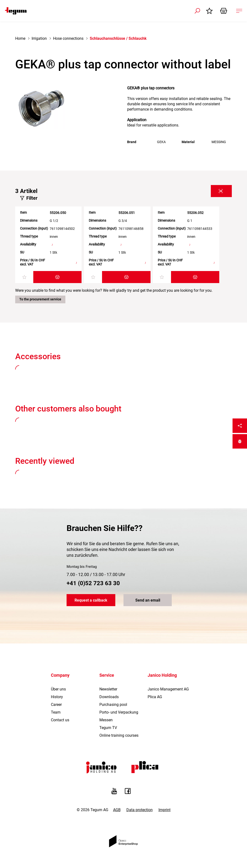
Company (60, 675)
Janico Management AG (168, 689)
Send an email (148, 600)
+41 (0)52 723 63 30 (93, 583)
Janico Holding (162, 675)
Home (20, 38)
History (57, 697)
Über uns (58, 689)
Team (56, 712)
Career (56, 705)
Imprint (165, 810)
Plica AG (155, 697)
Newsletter (108, 689)
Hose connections (68, 38)
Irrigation (39, 38)
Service (107, 675)
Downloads (109, 697)
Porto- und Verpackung (119, 712)
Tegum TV (108, 728)
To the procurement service (40, 299)
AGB (117, 810)
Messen (106, 720)
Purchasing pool (113, 705)
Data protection (140, 810)
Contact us (60, 720)
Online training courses (119, 735)
